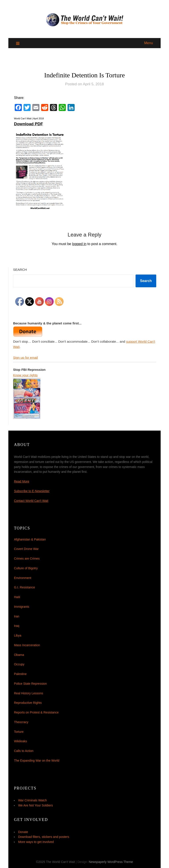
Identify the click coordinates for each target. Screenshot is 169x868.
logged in (79, 244)
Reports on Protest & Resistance (36, 712)
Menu (149, 43)
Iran (17, 616)
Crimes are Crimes (27, 559)
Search (20, 270)
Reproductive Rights (28, 703)
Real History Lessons (28, 693)
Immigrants (21, 607)
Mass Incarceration (27, 645)
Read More (21, 481)
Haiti (17, 597)
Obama (19, 655)
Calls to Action (24, 751)
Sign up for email (25, 358)
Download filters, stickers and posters (44, 837)
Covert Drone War (26, 549)
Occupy (19, 664)
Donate (23, 832)
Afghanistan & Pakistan (30, 539)
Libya (17, 635)
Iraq (17, 626)
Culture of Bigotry (26, 568)
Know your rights (25, 375)
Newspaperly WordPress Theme (111, 862)
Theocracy (21, 722)
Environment (23, 578)
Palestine (20, 674)
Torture (19, 732)
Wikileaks (20, 741)
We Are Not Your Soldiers (35, 805)
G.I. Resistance (24, 587)
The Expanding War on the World (37, 761)
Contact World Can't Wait (31, 501)
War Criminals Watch (32, 800)
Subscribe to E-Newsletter (32, 491)
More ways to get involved (36, 842)
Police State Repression (30, 684)
